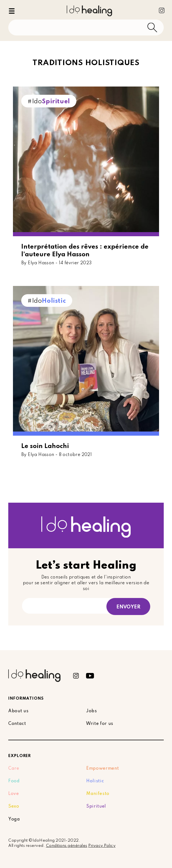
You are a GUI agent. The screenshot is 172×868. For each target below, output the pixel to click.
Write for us (100, 724)
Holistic (95, 781)
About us (18, 711)
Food (14, 781)
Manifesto (98, 794)
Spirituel (96, 806)
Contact (17, 724)
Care (14, 769)
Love (14, 794)
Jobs (92, 711)
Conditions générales (67, 846)
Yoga (14, 819)
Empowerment (103, 769)
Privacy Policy (102, 846)
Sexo (14, 806)
